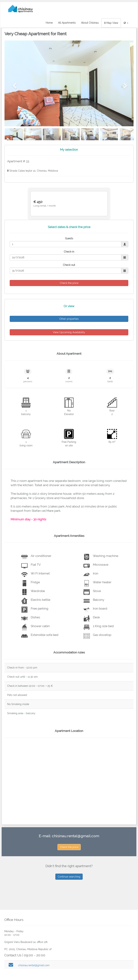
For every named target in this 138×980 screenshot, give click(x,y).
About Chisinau (90, 23)
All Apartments (67, 23)
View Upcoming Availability (69, 332)
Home (49, 23)
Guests (69, 238)
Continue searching (69, 877)
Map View (111, 23)
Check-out (69, 265)
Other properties (69, 319)
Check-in (69, 252)
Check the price (69, 847)
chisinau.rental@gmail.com (76, 836)
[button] (126, 23)
